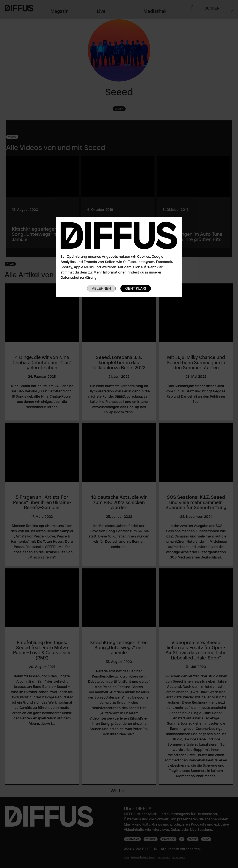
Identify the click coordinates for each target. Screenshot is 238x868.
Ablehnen (101, 288)
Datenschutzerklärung (79, 277)
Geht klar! (136, 288)
